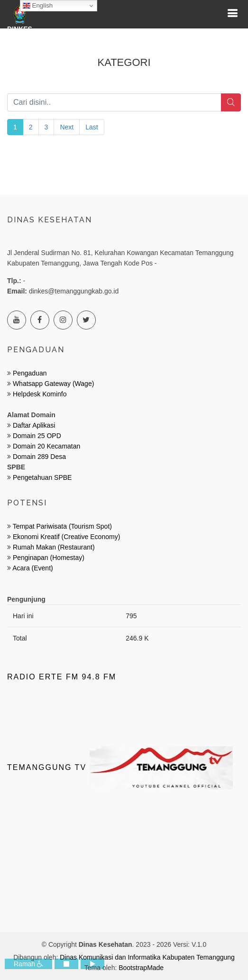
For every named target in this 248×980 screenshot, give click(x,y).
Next (67, 127)
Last (92, 127)
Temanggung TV (120, 767)
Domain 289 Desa (39, 457)
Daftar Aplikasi (34, 425)
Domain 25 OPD (37, 436)
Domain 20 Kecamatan (46, 446)
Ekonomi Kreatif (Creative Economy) (66, 537)
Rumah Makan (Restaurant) (54, 547)
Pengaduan (29, 373)
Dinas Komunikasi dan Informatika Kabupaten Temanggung (147, 957)
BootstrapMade (141, 968)
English (38, 6)
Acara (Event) (33, 568)
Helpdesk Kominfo (39, 394)
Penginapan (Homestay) (49, 558)
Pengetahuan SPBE (42, 477)
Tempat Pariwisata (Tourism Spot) (62, 526)
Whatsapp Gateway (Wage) (52, 384)
